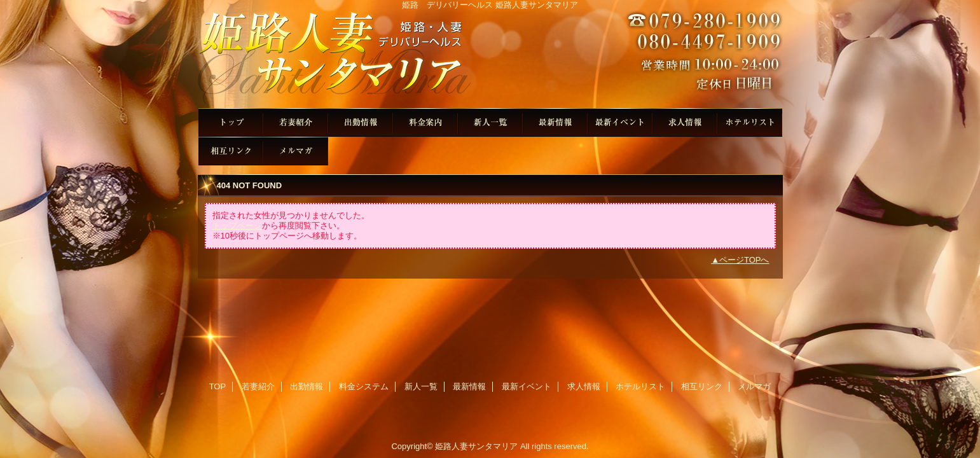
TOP (231, 122)
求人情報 (685, 122)
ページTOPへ (744, 260)
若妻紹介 (296, 122)
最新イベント (620, 122)
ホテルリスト (750, 122)
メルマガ (296, 151)
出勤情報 (361, 122)
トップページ (237, 226)
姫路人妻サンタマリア (490, 59)
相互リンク (231, 151)
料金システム (425, 122)
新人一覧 (490, 122)
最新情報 (555, 122)
